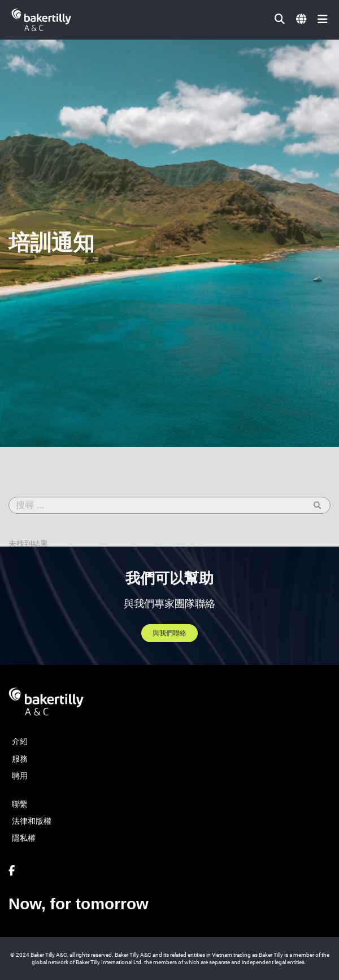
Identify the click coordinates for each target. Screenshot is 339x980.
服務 (20, 759)
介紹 (20, 741)
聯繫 (20, 804)
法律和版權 (32, 821)
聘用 (20, 776)
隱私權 (24, 838)
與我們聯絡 (169, 633)
